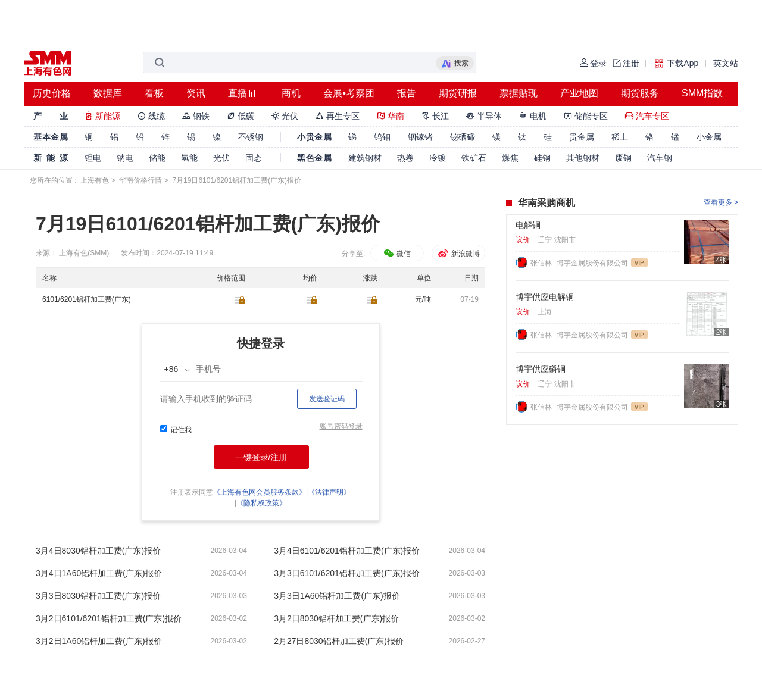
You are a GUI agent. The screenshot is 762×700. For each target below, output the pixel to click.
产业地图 (579, 93)
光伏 (285, 116)
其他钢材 (583, 158)
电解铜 (528, 225)
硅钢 (542, 158)
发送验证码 (327, 399)
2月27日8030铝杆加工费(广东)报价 (339, 641)
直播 (238, 93)
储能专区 (586, 116)
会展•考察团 (349, 93)
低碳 (241, 116)
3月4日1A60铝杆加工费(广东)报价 (99, 573)
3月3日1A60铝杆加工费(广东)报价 (337, 596)
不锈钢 (251, 137)
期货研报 (458, 93)
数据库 (108, 93)
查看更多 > (721, 202)
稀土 (620, 137)
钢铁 (196, 116)
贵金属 (582, 137)
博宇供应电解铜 (545, 297)
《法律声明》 (329, 492)
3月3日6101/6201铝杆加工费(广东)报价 (347, 573)
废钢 (623, 158)
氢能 (189, 158)
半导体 (484, 116)
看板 (154, 93)
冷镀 (438, 158)
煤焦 (510, 158)
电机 (533, 116)
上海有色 (95, 180)
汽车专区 (647, 116)
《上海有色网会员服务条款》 (260, 492)
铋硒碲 (463, 137)
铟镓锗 (420, 137)
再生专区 (338, 116)
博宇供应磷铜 (541, 369)
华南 (391, 116)
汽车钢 (660, 158)
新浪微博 (458, 254)
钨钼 (382, 137)
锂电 (93, 158)
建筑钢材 (365, 158)
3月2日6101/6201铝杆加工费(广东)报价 (109, 618)
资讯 (196, 93)
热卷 (405, 158)
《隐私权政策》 (261, 503)
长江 (435, 116)
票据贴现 (519, 93)
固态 (254, 158)
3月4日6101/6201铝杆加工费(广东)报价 (347, 551)
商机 (291, 93)
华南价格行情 (140, 180)
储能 (157, 158)
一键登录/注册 (261, 457)
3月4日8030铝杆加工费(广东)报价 (98, 551)
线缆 (151, 116)
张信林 (542, 263)
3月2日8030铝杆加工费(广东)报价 (336, 618)
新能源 (102, 116)
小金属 (709, 137)
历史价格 (52, 93)
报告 (407, 93)
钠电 (125, 158)
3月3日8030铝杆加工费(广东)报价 (98, 596)
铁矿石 (474, 158)
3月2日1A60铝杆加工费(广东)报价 (99, 641)
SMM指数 (702, 93)
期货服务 (640, 93)
